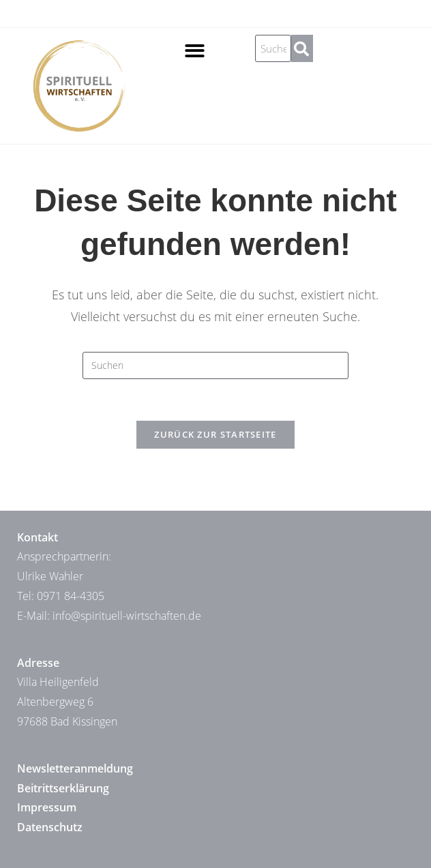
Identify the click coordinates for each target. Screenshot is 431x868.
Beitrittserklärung (63, 788)
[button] (195, 51)
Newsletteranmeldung (75, 768)
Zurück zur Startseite (215, 434)
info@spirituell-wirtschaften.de (127, 616)
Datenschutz (50, 827)
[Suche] (302, 48)
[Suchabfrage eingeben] (215, 365)
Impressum (47, 807)
